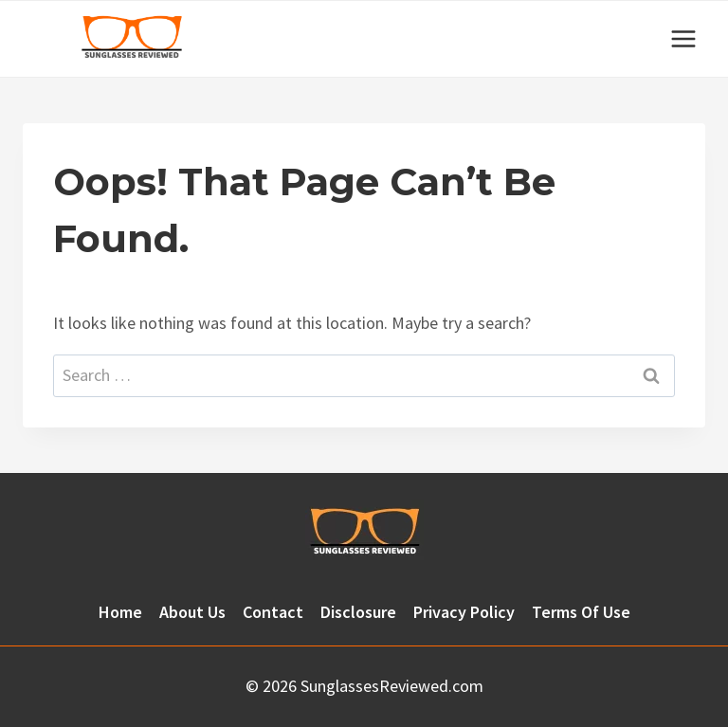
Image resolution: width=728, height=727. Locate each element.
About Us (192, 612)
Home (120, 612)
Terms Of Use (581, 612)
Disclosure (358, 612)
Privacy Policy (464, 612)
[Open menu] (683, 38)
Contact (273, 612)
